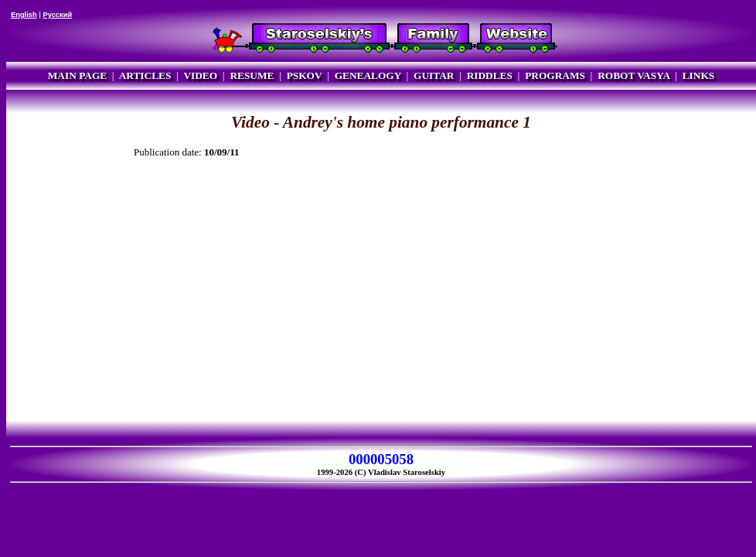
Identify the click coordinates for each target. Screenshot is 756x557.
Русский (57, 15)
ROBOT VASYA (633, 75)
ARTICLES (145, 75)
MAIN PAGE (77, 75)
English (24, 15)
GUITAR (434, 75)
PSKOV (305, 75)
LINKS (698, 75)
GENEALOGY (368, 75)
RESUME (252, 75)
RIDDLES (490, 75)
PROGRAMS (555, 75)
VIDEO (200, 75)
